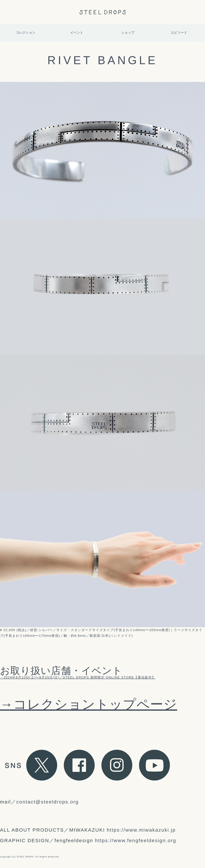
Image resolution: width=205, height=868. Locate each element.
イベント (77, 32)
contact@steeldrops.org (47, 802)
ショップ (128, 32)
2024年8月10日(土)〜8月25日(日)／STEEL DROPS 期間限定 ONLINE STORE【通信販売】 (80, 677)
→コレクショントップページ (89, 704)
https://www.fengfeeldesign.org (136, 840)
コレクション (26, 32)
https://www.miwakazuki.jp (141, 830)
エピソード (179, 32)
